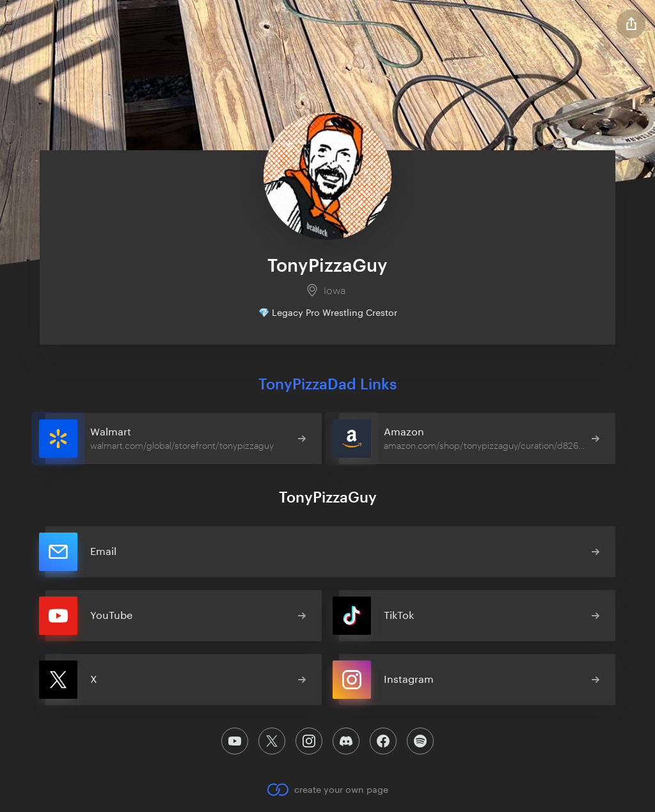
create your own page (327, 790)
